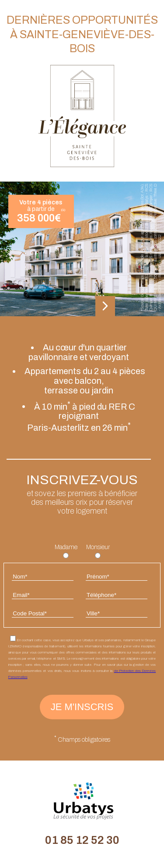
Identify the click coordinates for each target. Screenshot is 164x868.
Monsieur (98, 547)
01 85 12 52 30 (82, 840)
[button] (105, 307)
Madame (66, 547)
